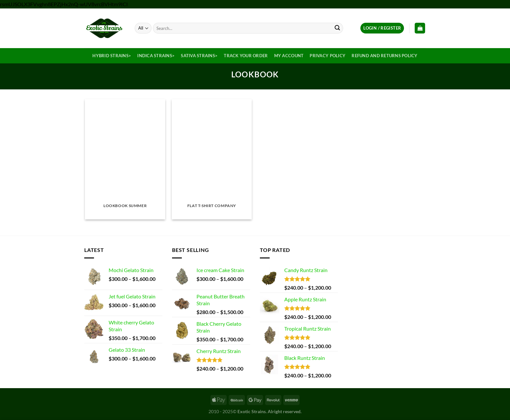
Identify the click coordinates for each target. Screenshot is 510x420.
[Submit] (337, 28)
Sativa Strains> (199, 56)
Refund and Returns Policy (384, 56)
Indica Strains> (156, 56)
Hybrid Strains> (112, 56)
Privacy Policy (328, 56)
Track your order (246, 56)
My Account (289, 56)
